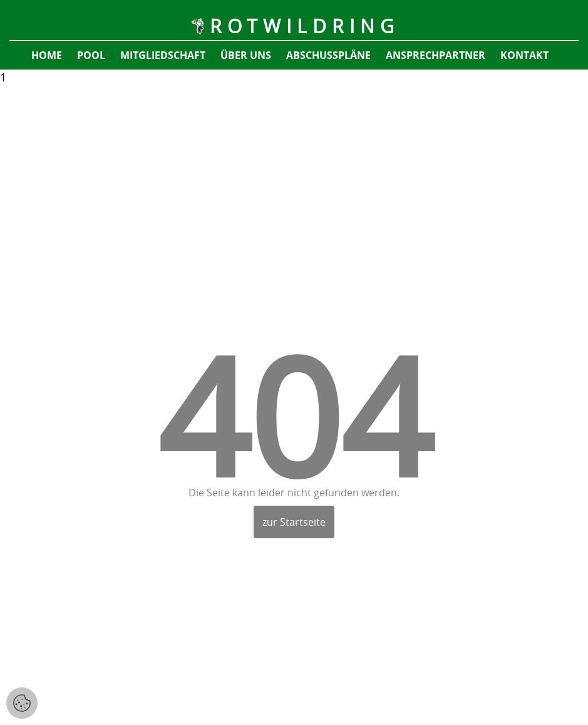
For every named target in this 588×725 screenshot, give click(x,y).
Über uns (246, 55)
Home (47, 55)
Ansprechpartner (436, 55)
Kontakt (524, 55)
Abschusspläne (328, 55)
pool (91, 55)
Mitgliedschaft (163, 55)
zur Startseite (294, 522)
